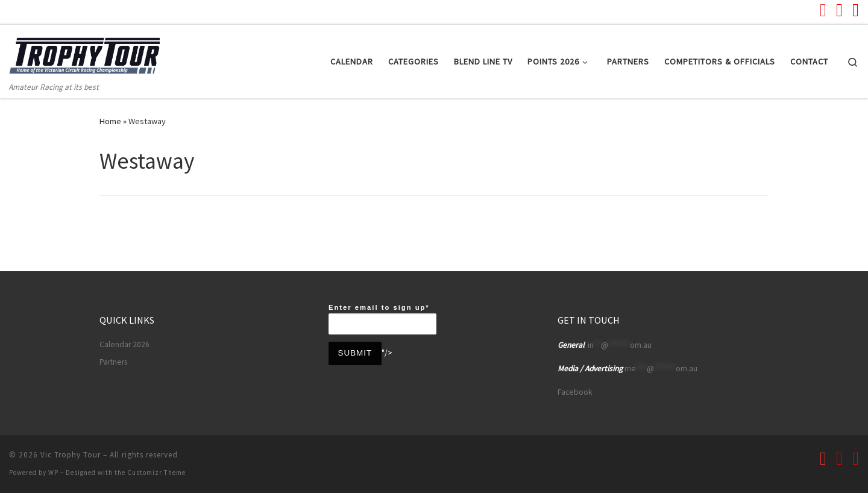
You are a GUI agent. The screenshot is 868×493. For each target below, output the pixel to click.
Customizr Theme (156, 473)
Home (110, 121)
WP (53, 473)
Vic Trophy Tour (71, 455)
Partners (113, 362)
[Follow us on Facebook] (839, 10)
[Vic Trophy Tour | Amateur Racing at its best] (84, 52)
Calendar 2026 (124, 344)
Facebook (575, 392)
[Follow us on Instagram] (856, 10)
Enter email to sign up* (382, 319)
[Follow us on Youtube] (823, 10)
